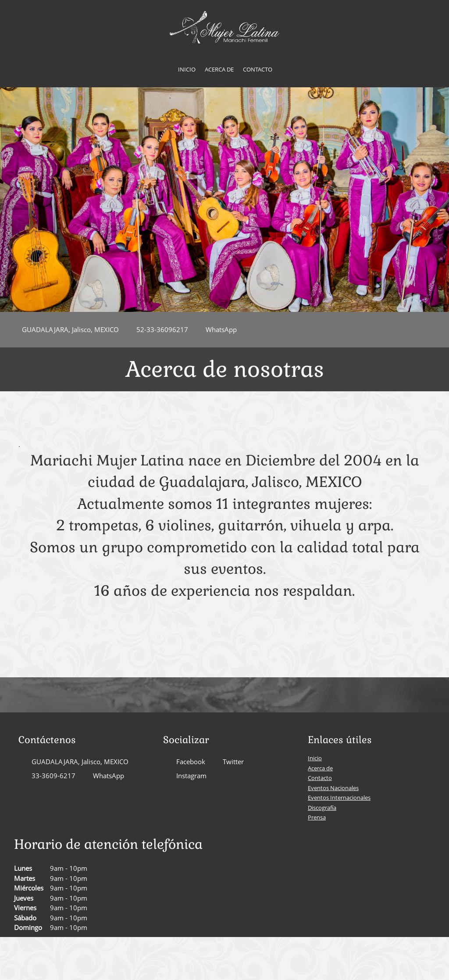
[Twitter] (229, 762)
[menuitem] (187, 70)
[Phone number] (158, 330)
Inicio (315, 758)
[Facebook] (186, 762)
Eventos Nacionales (333, 788)
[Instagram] (187, 776)
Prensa (317, 817)
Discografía (322, 808)
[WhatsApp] (217, 330)
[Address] (66, 330)
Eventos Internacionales (339, 798)
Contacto (320, 778)
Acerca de (320, 768)
